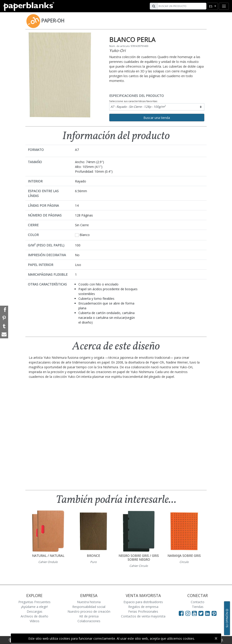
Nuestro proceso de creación (89, 611)
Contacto (198, 602)
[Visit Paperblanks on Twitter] (202, 613)
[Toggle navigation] (224, 6)
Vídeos (35, 621)
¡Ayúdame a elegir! (34, 607)
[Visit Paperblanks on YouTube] (195, 613)
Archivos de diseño (34, 616)
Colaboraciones (89, 621)
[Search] (181, 6)
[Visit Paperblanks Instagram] (188, 613)
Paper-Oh (53, 21)
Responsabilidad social (89, 607)
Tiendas (198, 607)
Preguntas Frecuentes (34, 602)
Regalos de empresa (143, 607)
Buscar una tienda (157, 118)
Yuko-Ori (117, 50)
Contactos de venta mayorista (143, 616)
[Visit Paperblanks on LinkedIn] (208, 613)
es (211, 6)
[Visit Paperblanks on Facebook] (181, 613)
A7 (138, 106)
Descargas (35, 611)
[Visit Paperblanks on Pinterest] (214, 613)
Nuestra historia (89, 602)
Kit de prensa (89, 616)
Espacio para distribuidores (143, 602)
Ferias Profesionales (143, 611)
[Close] (216, 638)
